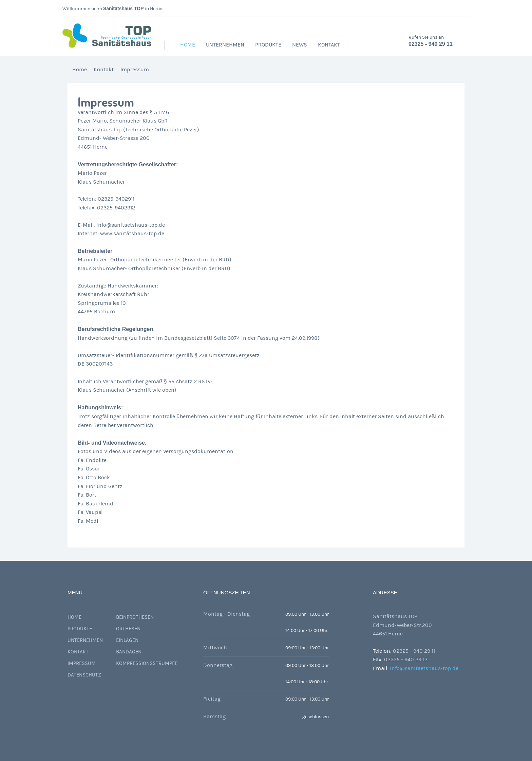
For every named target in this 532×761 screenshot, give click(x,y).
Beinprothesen (135, 617)
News (300, 45)
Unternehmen (225, 45)
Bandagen (129, 652)
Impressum (135, 70)
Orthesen (128, 629)
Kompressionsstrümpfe (147, 663)
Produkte (268, 45)
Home (188, 45)
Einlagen (127, 640)
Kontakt (329, 45)
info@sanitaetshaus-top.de (424, 668)
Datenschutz (84, 675)
